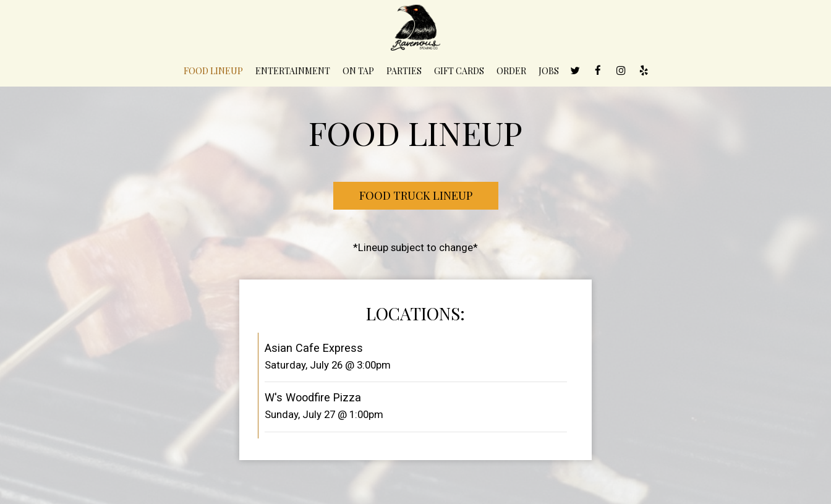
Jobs (549, 71)
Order (511, 71)
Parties (404, 71)
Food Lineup (213, 71)
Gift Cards (459, 71)
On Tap (358, 71)
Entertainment (293, 71)
